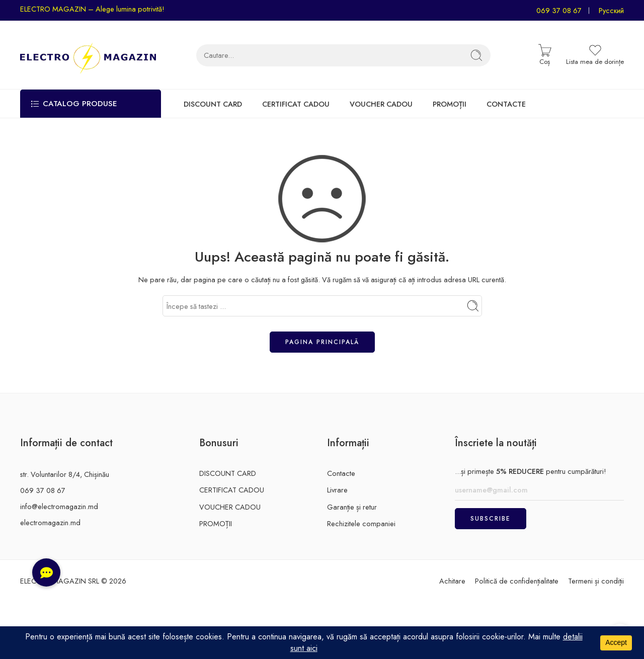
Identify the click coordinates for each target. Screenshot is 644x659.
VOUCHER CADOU (381, 104)
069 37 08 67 (559, 10)
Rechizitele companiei (361, 523)
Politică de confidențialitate (517, 581)
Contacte (341, 473)
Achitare (452, 581)
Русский (611, 10)
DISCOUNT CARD (213, 104)
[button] (46, 572)
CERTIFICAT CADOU (296, 104)
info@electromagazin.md (59, 506)
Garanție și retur (352, 507)
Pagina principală (322, 342)
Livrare (337, 490)
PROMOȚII (450, 104)
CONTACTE (506, 104)
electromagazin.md (50, 522)
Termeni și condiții (596, 581)
